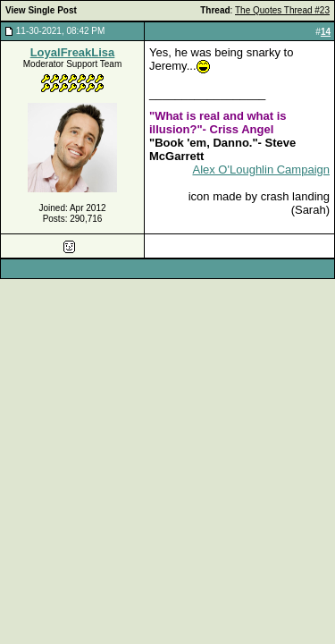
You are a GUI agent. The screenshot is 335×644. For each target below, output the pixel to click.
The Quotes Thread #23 (282, 10)
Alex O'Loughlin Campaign (261, 169)
